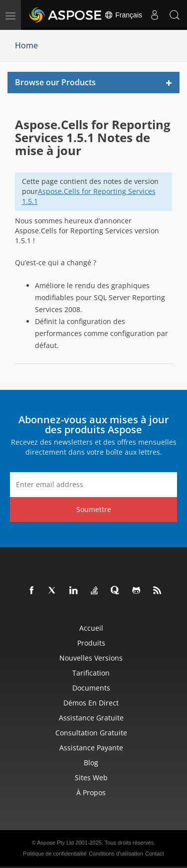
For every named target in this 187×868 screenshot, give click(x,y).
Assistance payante (91, 748)
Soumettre (94, 509)
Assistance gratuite (91, 718)
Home (26, 45)
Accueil (91, 628)
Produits (91, 643)
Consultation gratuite (91, 733)
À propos (91, 792)
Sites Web (91, 778)
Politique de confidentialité (55, 854)
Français (123, 15)
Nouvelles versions (91, 658)
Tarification (91, 673)
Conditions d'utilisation (116, 854)
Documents (91, 688)
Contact (155, 854)
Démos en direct (91, 703)
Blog (91, 763)
